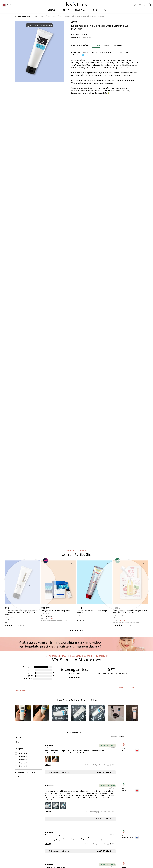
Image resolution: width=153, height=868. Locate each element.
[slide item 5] (80, 630)
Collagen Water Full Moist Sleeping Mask (56, 611)
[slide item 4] (78, 630)
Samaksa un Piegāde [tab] (80, 45)
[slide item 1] (70, 630)
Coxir (74, 22)
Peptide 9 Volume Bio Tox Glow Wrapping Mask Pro (93, 612)
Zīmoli (96, 10)
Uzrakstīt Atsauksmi (125, 688)
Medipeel (81, 608)
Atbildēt (48, 765)
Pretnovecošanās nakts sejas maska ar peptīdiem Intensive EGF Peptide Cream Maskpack (21, 613)
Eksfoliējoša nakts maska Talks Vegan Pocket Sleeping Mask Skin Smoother (130, 612)
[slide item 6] (83, 630)
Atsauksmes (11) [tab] (22, 691)
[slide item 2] (73, 630)
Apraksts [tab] (96, 46)
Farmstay (46, 608)
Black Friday (81, 10)
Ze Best (65, 10)
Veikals (52, 10)
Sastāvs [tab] (107, 45)
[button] (23, 713)
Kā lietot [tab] (118, 45)
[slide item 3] (75, 630)
